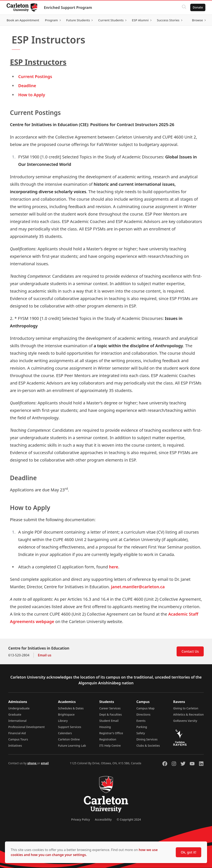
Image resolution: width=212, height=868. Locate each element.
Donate (198, 7)
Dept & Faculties (111, 714)
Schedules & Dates (71, 708)
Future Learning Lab (72, 746)
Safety (141, 733)
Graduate (15, 714)
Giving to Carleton (186, 708)
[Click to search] (184, 7)
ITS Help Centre (110, 746)
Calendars (65, 733)
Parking (142, 727)
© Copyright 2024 (129, 819)
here (113, 567)
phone (32, 763)
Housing (105, 727)
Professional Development (26, 727)
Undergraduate (19, 708)
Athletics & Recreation (189, 714)
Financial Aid (17, 733)
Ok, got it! (189, 852)
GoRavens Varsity (185, 721)
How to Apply (32, 95)
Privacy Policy (81, 819)
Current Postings (35, 77)
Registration (108, 739)
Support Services (70, 727)
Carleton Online (69, 739)
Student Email (109, 721)
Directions (143, 714)
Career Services (110, 708)
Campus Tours (18, 739)
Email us (45, 655)
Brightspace (66, 714)
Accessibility (103, 819)
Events (141, 721)
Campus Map (146, 708)
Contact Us (190, 651)
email (45, 763)
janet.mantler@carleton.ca (138, 587)
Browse (197, 20)
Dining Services (147, 739)
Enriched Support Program (68, 7)
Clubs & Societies (148, 746)
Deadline (27, 86)
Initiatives (15, 746)
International (17, 721)
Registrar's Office (111, 733)
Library (63, 721)
